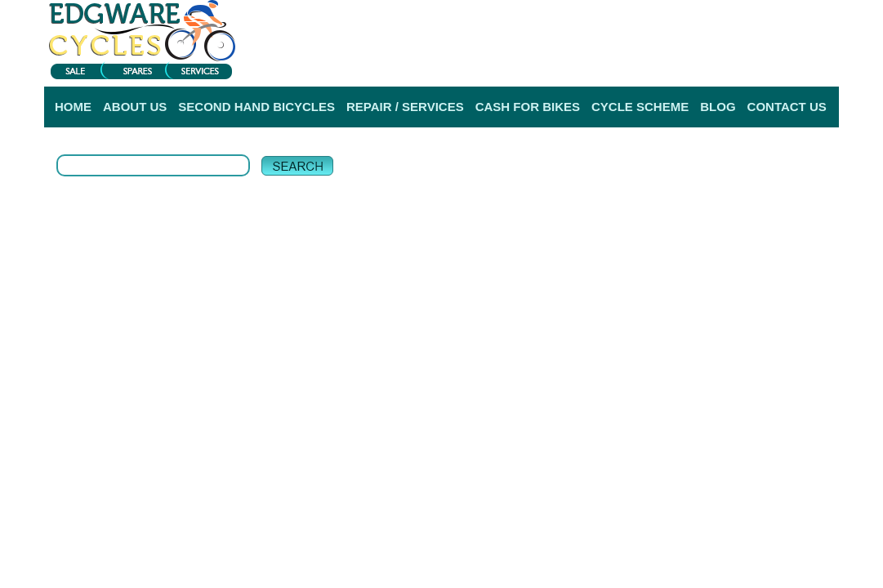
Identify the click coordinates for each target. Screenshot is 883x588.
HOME (73, 107)
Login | (631, 65)
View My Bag (767, 16)
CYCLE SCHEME (640, 107)
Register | (680, 65)
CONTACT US (787, 107)
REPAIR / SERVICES (405, 107)
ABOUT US (135, 107)
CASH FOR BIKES (528, 107)
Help (826, 65)
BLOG (718, 107)
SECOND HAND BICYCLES (256, 107)
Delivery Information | (760, 65)
